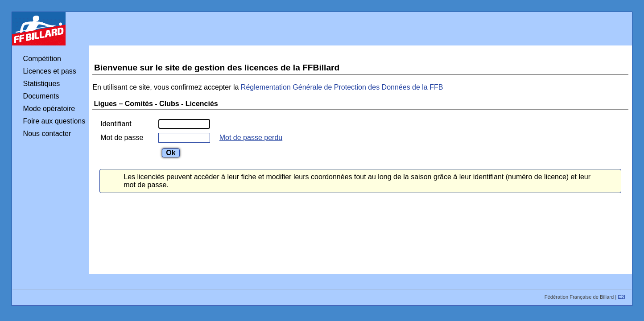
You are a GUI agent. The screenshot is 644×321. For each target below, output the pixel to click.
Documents (41, 96)
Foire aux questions (54, 121)
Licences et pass (50, 71)
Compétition (42, 59)
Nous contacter (47, 134)
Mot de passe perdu (251, 138)
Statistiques (42, 84)
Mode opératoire (49, 109)
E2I (622, 297)
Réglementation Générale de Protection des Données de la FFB (342, 87)
